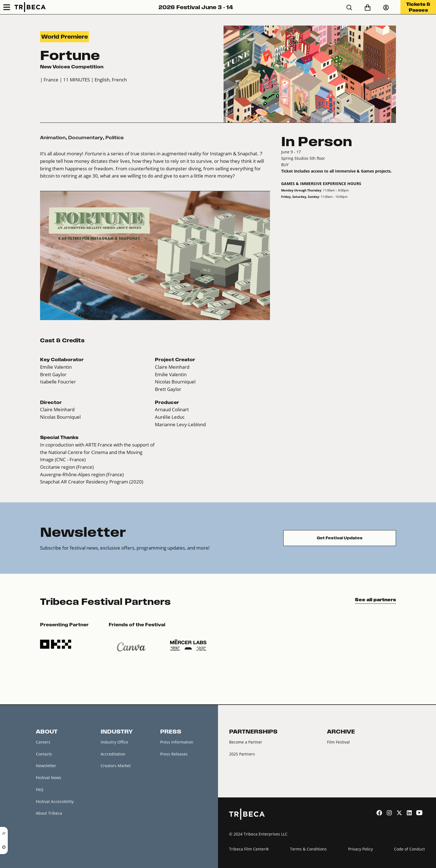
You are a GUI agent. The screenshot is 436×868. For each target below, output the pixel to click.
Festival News (49, 778)
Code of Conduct (409, 849)
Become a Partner (246, 742)
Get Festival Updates (340, 538)
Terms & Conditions (308, 849)
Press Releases (174, 754)
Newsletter (46, 766)
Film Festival (338, 742)
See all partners (375, 600)
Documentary (86, 138)
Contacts (44, 754)
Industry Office (114, 742)
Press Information (177, 742)
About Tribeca (49, 813)
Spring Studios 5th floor (303, 158)
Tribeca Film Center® (249, 849)
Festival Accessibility (55, 801)
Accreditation (113, 754)
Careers (43, 742)
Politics (115, 138)
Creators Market (116, 766)
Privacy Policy (361, 849)
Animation (53, 138)
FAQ (40, 790)
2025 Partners (242, 754)
